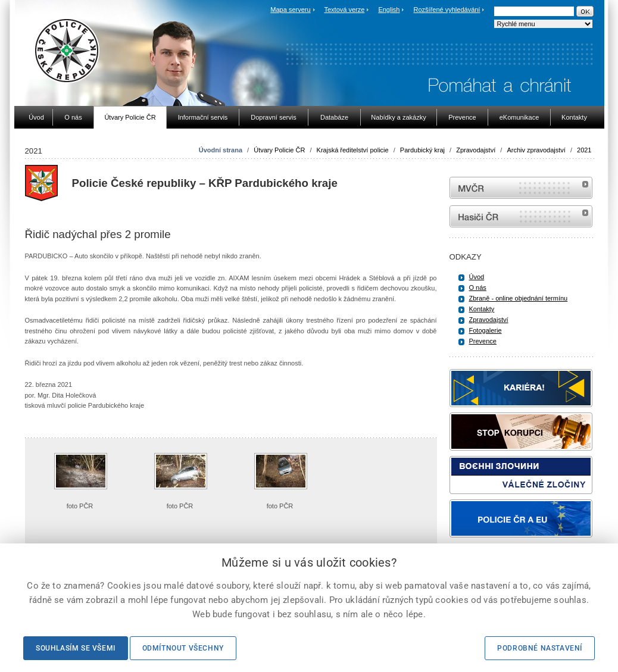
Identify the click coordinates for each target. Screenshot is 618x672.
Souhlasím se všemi (76, 648)
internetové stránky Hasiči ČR (521, 216)
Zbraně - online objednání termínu (519, 298)
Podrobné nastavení (540, 648)
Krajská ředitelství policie (353, 150)
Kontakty (482, 309)
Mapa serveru (290, 10)
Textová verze (344, 10)
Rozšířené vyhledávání (447, 10)
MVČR (521, 188)
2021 (584, 150)
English (389, 10)
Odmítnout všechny (183, 648)
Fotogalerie (486, 330)
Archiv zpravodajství (536, 150)
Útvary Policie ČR (279, 150)
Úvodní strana (221, 150)
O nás (478, 287)
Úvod (477, 277)
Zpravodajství (476, 150)
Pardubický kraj (422, 150)
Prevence (483, 341)
